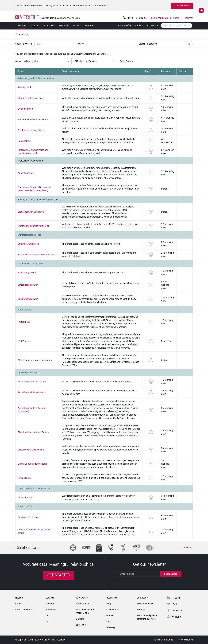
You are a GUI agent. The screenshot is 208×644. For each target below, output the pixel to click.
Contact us (142, 598)
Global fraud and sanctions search (35, 360)
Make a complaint (146, 604)
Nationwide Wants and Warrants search (37, 255)
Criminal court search (28, 244)
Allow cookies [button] (182, 6)
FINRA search (25, 341)
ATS (48, 621)
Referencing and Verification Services (36, 78)
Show (18, 61)
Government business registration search (35, 531)
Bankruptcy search (27, 272)
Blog (109, 604)
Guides (110, 615)
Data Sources (83, 604)
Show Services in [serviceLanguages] (24, 44)
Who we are (82, 598)
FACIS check (24, 322)
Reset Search (126, 61)
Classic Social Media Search (31, 450)
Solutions (35, 25)
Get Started (58, 575)
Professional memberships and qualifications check (33, 152)
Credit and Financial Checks (31, 264)
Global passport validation (31, 212)
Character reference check (31, 98)
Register (189, 18)
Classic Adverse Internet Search (33, 432)
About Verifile (124, 25)
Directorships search (28, 299)
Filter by (79, 61)
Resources (64, 25)
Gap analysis (24, 141)
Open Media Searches (28, 373)
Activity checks (25, 87)
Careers (139, 25)
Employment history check (31, 130)
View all (187, 548)
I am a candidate (160, 18)
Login (176, 18)
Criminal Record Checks (29, 235)
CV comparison (25, 109)
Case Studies (113, 610)
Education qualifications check (33, 120)
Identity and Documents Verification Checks (39, 199)
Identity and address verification (34, 226)
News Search (24, 478)
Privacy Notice (186, 640)
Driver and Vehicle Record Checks (34, 489)
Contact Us (153, 25)
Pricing (77, 25)
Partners (89, 25)
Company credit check (29, 517)
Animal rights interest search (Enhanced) (32, 410)
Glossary (111, 627)
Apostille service (26, 173)
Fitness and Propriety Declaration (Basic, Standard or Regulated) (34, 189)
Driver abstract (25, 498)
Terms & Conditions (163, 640)
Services (22, 25)
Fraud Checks (24, 310)
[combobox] (60, 44)
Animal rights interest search (32, 392)
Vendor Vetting (25, 507)
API (47, 615)
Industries (49, 25)
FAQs (109, 621)
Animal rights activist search (32, 382)
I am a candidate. (24, 610)
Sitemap (141, 610)
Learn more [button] (100, 6)
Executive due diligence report (32, 464)
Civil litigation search (28, 285)
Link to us (81, 625)
